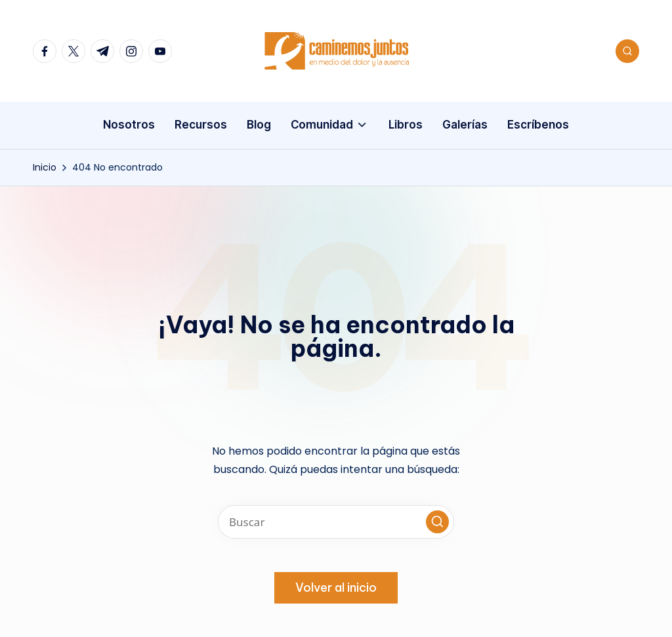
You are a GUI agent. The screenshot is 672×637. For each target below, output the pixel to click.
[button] (437, 522)
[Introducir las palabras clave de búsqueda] (336, 522)
